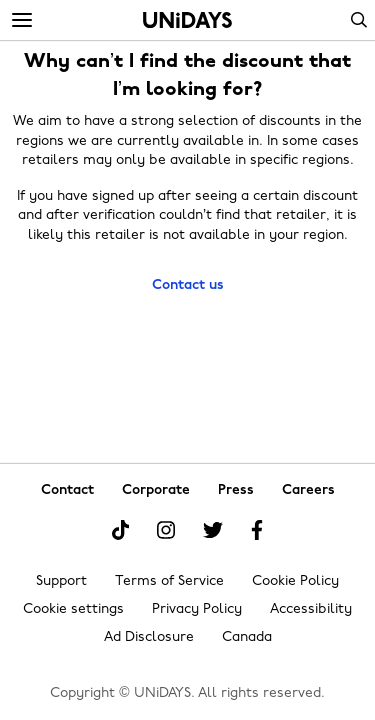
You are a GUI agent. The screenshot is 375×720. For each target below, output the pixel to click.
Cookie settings (73, 609)
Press (236, 490)
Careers (308, 490)
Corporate (156, 490)
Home (187, 20)
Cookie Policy (295, 581)
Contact (67, 490)
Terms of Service (169, 581)
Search (359, 20)
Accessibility (311, 609)
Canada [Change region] (247, 637)
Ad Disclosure (149, 637)
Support (61, 581)
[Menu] (22, 21)
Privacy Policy (197, 609)
